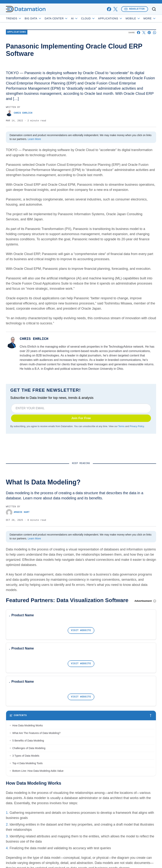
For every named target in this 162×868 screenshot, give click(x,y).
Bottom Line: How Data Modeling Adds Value (38, 771)
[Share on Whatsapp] (155, 33)
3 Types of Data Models (26, 756)
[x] (115, 9)
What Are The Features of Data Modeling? (36, 733)
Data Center (56, 18)
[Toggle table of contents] (81, 715)
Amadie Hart (18, 512)
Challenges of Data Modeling (29, 748)
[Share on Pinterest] (149, 33)
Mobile (133, 18)
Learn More (34, 139)
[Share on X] (144, 33)
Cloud (88, 18)
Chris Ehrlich (19, 113)
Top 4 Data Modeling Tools (27, 763)
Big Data (33, 18)
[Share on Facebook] (139, 33)
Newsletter (135, 9)
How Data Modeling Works (27, 725)
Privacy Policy (137, 426)
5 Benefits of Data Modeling (28, 741)
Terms (121, 426)
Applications (110, 18)
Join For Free (81, 418)
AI (75, 18)
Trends (14, 18)
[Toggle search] (154, 9)
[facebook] (109, 9)
